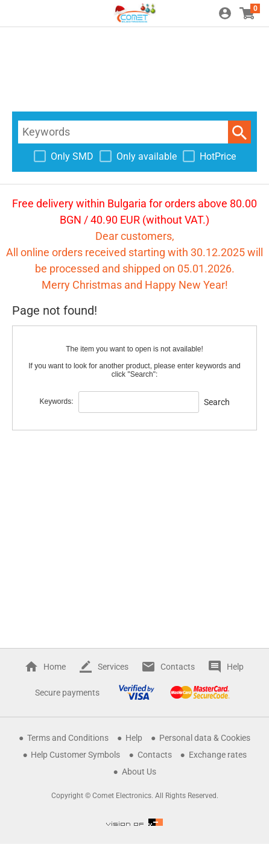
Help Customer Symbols (75, 755)
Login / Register (225, 13)
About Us (139, 772)
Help (235, 667)
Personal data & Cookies (205, 738)
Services (113, 667)
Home (55, 667)
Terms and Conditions (68, 738)
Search (239, 132)
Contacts (178, 667)
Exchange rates (218, 755)
